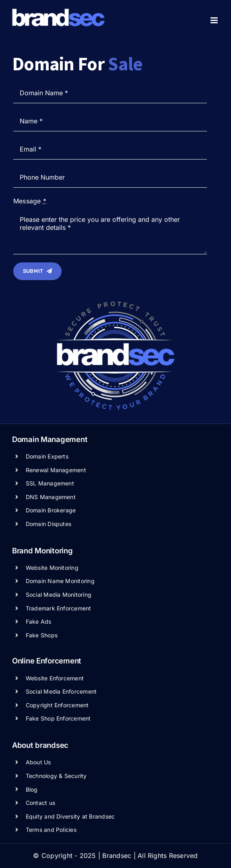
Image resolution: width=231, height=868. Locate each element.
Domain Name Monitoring (60, 581)
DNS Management (51, 497)
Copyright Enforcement (57, 705)
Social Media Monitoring (59, 595)
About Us (38, 762)
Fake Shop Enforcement (58, 718)
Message (30, 201)
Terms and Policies (51, 830)
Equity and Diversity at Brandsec (70, 816)
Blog (32, 789)
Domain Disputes (49, 524)
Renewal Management (56, 470)
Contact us (40, 803)
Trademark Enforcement (59, 608)
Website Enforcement (55, 678)
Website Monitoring (52, 568)
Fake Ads (39, 621)
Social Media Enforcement (61, 691)
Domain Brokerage (51, 510)
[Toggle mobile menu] (215, 20)
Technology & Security (56, 776)
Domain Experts (47, 456)
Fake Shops (42, 635)
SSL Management (50, 483)
